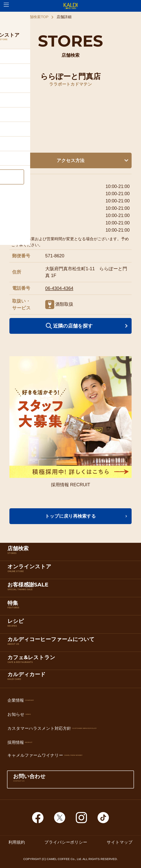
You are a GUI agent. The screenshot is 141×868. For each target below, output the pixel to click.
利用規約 (17, 842)
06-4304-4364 (59, 288)
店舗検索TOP (37, 17)
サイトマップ (120, 842)
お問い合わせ (70, 780)
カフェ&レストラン (71, 661)
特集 (71, 607)
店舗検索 (71, 552)
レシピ (71, 625)
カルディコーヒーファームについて (71, 643)
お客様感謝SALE (71, 589)
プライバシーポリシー (66, 842)
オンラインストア (71, 571)
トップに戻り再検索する (70, 516)
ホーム (12, 17)
